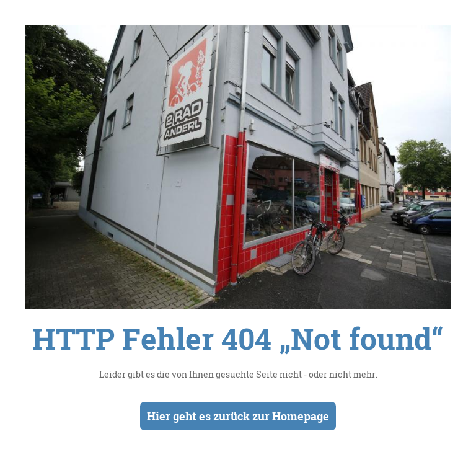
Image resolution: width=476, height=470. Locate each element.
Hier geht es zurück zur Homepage (238, 416)
